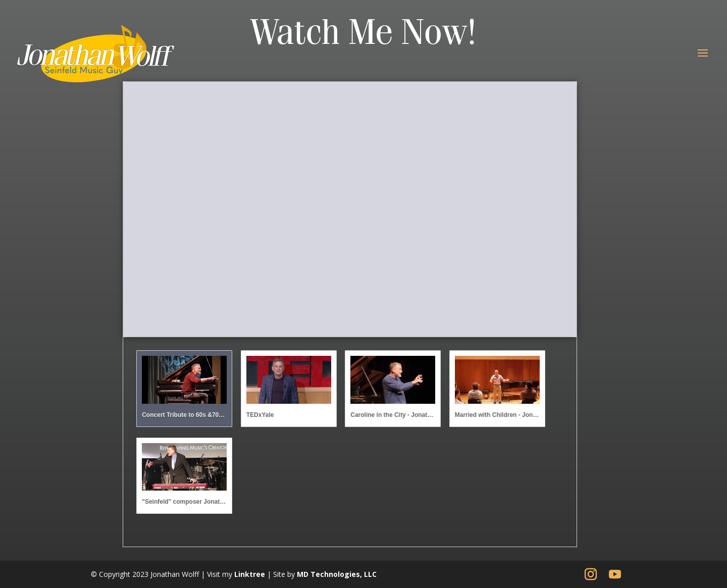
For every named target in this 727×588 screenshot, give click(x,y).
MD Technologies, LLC (337, 574)
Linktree (250, 574)
